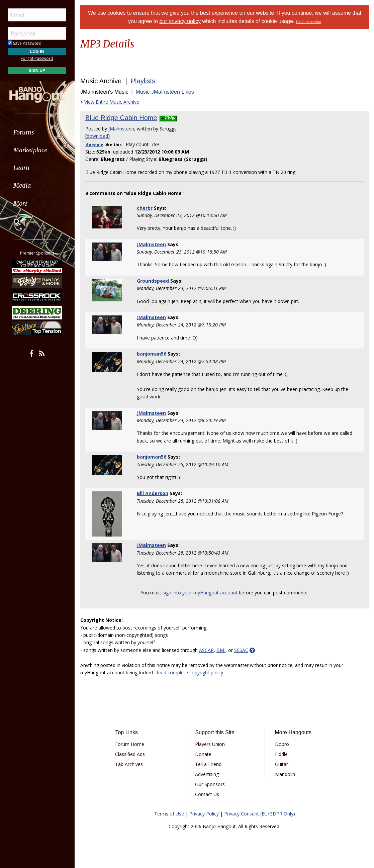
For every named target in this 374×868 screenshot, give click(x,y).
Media (23, 185)
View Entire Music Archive (112, 102)
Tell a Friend (208, 764)
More (21, 204)
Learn (22, 168)
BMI (221, 650)
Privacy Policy (204, 814)
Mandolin (285, 774)
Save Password (25, 43)
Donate (203, 754)
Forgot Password (38, 58)
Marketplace (31, 150)
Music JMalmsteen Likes (165, 92)
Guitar (282, 764)
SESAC (241, 650)
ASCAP (206, 650)
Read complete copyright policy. (190, 672)
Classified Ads (130, 754)
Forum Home (130, 744)
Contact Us (207, 794)
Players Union (210, 744)
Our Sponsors (210, 784)
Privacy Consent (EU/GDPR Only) (260, 814)
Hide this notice (309, 22)
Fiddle (281, 754)
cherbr (145, 208)
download (97, 136)
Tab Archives (129, 764)
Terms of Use (169, 814)
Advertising (207, 774)
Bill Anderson (153, 493)
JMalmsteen (121, 129)
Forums (24, 132)
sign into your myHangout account (200, 593)
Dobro (282, 744)
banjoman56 (152, 354)
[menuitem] (38, 132)
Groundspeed (153, 281)
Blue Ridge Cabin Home (121, 118)
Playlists (143, 81)
